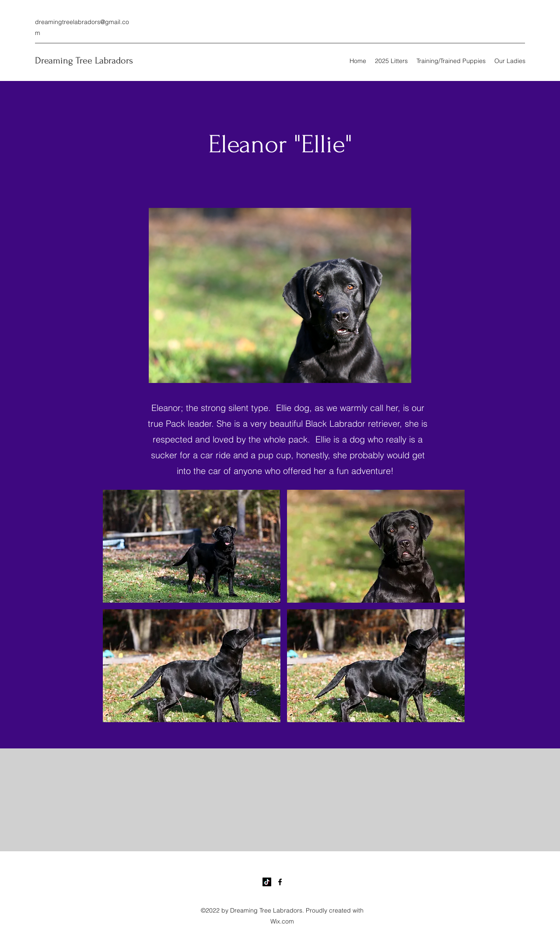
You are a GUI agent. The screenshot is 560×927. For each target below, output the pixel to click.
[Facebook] (280, 882)
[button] (192, 546)
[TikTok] (267, 882)
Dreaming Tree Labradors (84, 60)
